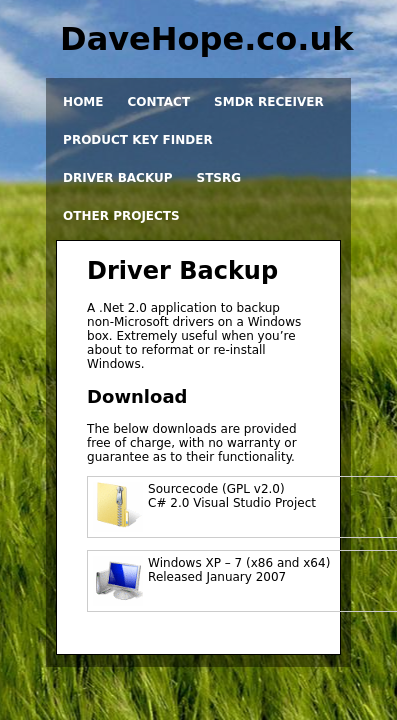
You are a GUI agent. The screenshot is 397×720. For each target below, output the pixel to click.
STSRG (219, 178)
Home (83, 102)
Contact (158, 102)
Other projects (121, 216)
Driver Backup (117, 178)
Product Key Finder (138, 140)
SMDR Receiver (269, 102)
